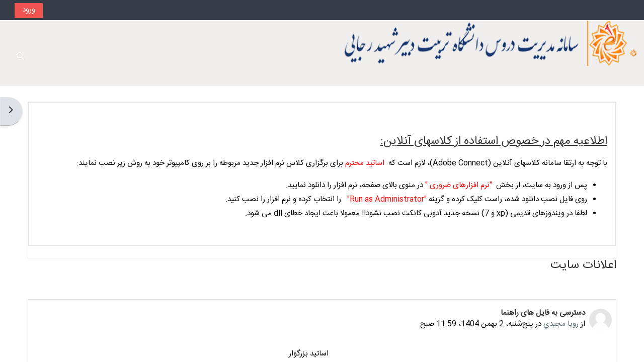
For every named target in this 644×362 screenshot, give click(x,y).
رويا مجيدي (561, 324)
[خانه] (633, 54)
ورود (29, 10)
